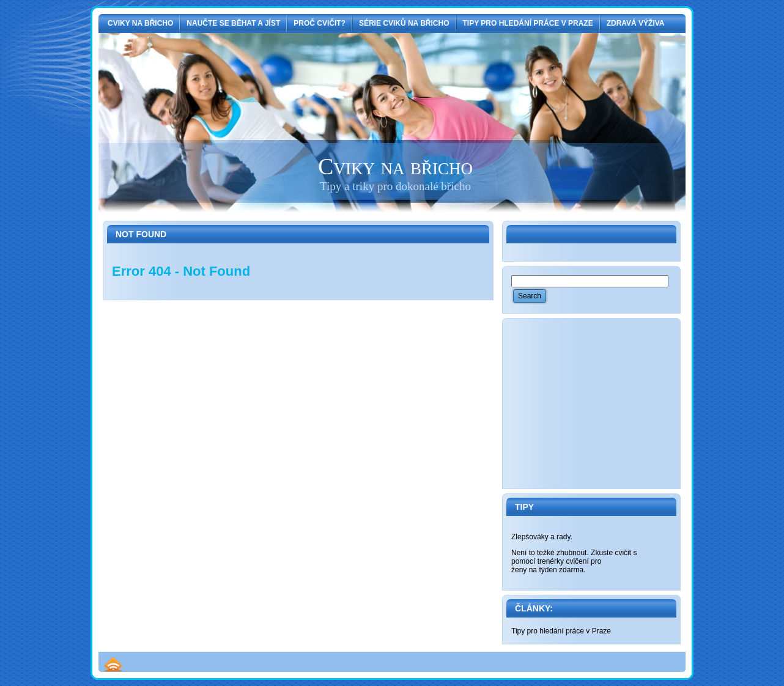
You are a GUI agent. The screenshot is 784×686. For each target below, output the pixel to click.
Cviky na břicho (395, 166)
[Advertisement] (603, 404)
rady (563, 537)
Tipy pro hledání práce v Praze (561, 631)
